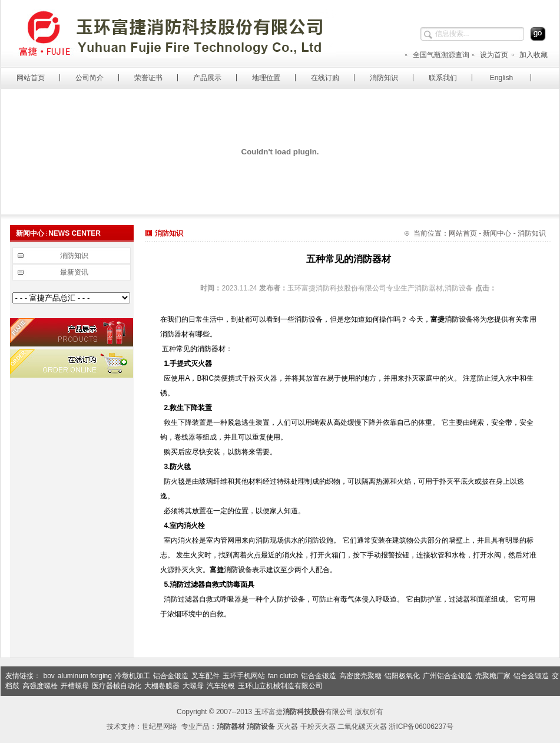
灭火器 (287, 727)
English (501, 78)
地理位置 (266, 78)
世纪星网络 (160, 727)
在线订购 (325, 78)
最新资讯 (74, 272)
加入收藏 (529, 55)
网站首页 (31, 78)
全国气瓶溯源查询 (437, 55)
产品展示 (207, 78)
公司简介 (90, 78)
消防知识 (384, 78)
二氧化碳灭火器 (362, 727)
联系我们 (443, 78)
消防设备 (459, 319)
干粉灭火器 (318, 727)
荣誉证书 (148, 78)
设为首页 (490, 55)
